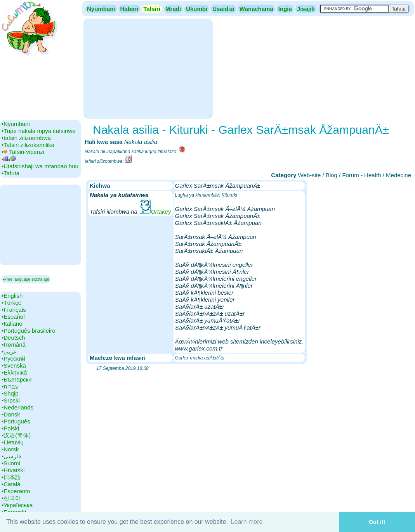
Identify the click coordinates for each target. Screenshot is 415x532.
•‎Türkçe (11, 303)
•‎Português (16, 421)
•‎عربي (9, 351)
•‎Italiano (12, 324)
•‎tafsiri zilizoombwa (26, 138)
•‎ (9, 159)
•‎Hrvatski (13, 470)
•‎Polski (10, 428)
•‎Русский (13, 358)
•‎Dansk (11, 414)
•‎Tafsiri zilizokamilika (28, 145)
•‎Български (17, 379)
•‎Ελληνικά (14, 372)
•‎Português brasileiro (29, 331)
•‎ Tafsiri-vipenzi (23, 152)
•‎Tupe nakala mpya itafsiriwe (39, 131)
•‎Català (11, 484)
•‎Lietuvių (13, 442)
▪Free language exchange (26, 279)
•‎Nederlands (17, 407)
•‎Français (14, 310)
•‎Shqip (10, 393)
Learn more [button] (247, 522)
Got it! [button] (377, 522)
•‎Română (14, 345)
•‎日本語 (11, 477)
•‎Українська (17, 505)
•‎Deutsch (13, 338)
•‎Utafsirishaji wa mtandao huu (40, 166)
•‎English (12, 296)
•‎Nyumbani (16, 124)
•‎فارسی (11, 456)
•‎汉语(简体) (16, 435)
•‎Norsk (10, 449)
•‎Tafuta (10, 173)
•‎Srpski (11, 400)
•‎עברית (10, 386)
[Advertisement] (148, 68)
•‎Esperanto (16, 491)
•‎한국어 (11, 498)
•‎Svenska (14, 365)
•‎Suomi (11, 463)
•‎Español (13, 317)
